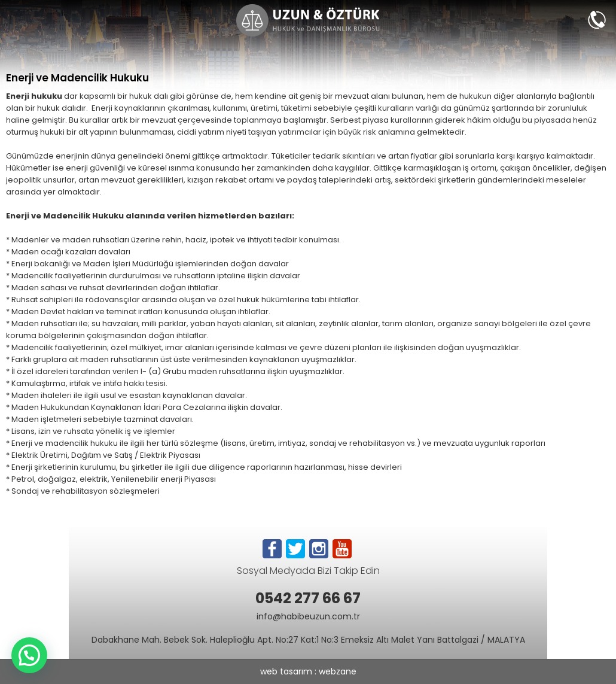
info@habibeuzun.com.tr (308, 616)
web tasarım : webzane (308, 671)
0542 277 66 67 (308, 598)
